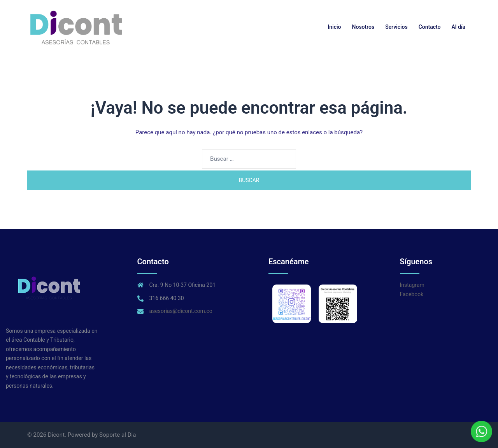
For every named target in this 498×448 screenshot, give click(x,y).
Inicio (334, 27)
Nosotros (363, 27)
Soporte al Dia (117, 435)
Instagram (412, 285)
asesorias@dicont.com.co (181, 311)
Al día (459, 27)
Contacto (430, 27)
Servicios (396, 27)
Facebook (412, 294)
